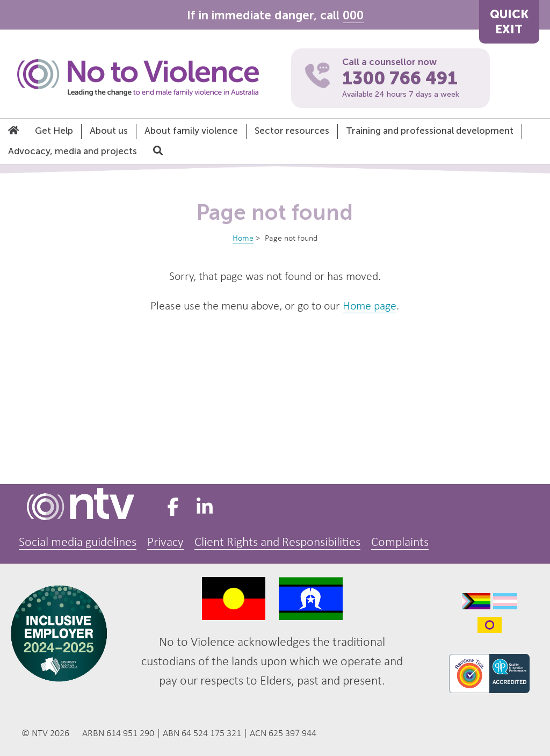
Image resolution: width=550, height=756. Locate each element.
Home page (370, 307)
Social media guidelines (78, 543)
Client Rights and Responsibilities (277, 543)
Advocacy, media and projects (73, 151)
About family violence (191, 131)
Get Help (54, 131)
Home (243, 239)
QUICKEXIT (509, 22)
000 (353, 15)
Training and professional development (430, 131)
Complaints (400, 543)
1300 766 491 (400, 78)
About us (109, 131)
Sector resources (292, 131)
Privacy (165, 543)
